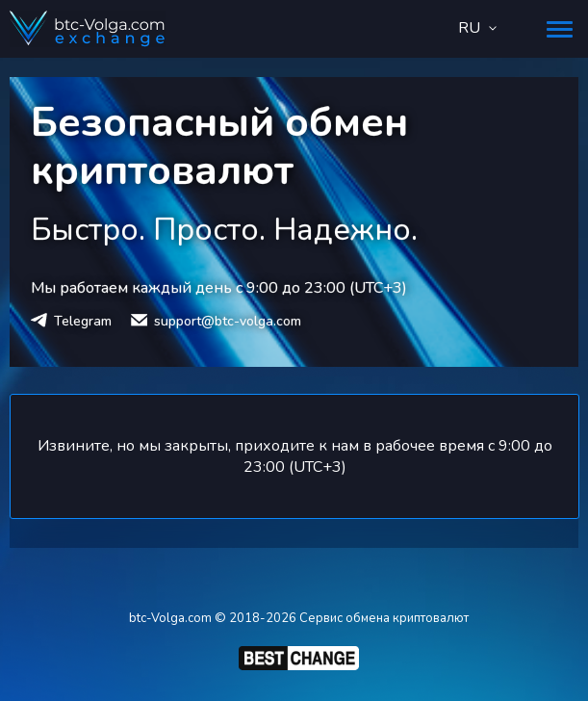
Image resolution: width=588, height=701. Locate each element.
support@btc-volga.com (228, 321)
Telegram (83, 321)
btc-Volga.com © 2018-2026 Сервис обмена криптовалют (299, 618)
